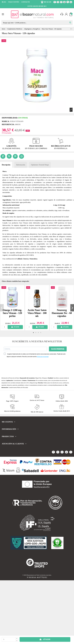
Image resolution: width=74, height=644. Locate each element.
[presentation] (22, 367)
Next (72, 308)
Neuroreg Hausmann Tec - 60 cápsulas (62, 313)
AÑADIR (45, 639)
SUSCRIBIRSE (58, 349)
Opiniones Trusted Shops (40, 165)
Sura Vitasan (17, 121)
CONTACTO (26, 2)
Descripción (6, 165)
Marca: (6, 121)
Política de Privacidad (22, 387)
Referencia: (8, 124)
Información (21, 165)
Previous (2, 308)
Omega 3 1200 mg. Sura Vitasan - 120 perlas (12, 313)
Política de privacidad (43, 357)
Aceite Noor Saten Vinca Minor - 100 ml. (37, 313)
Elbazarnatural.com (31, 575)
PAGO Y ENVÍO (14, 2)
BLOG (4, 2)
